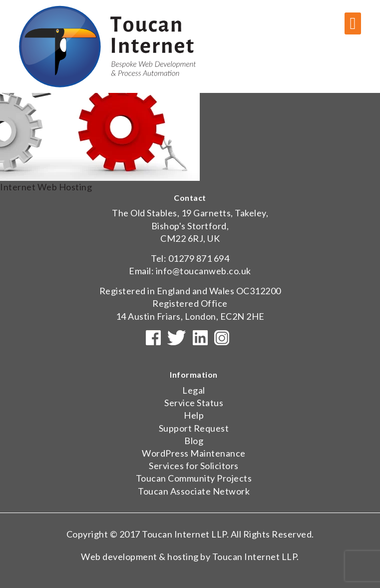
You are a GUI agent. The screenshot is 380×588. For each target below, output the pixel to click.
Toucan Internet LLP (184, 534)
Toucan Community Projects (194, 478)
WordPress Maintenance (194, 453)
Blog (194, 441)
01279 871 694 (199, 258)
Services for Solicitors (194, 466)
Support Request (194, 428)
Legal (194, 390)
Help (194, 415)
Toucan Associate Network (194, 491)
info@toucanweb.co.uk (203, 271)
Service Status (194, 403)
